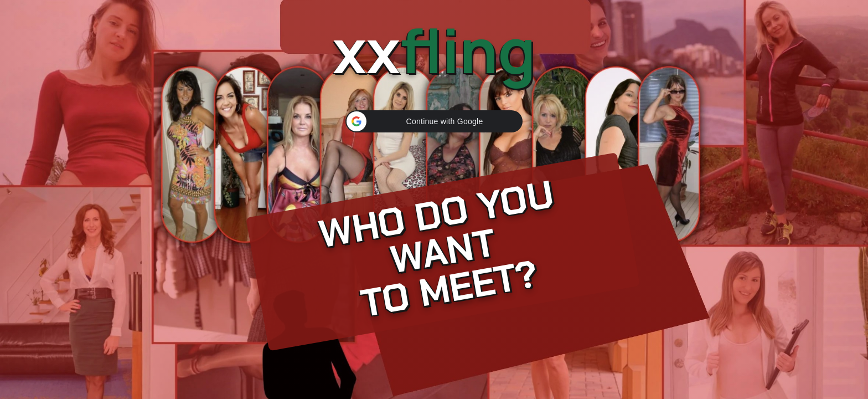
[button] (434, 121)
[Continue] (434, 199)
